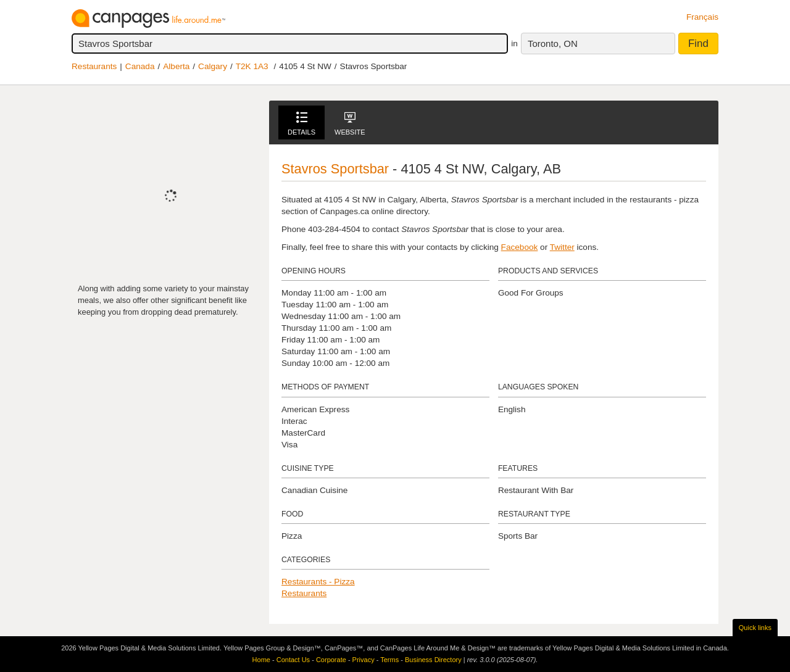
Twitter (562, 247)
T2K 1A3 (252, 66)
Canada (140, 66)
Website (350, 124)
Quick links (755, 628)
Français (702, 17)
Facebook (520, 247)
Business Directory (433, 660)
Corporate (331, 660)
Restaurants (94, 66)
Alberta (176, 66)
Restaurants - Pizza (318, 582)
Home (261, 660)
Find (698, 44)
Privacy (364, 660)
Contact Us (293, 660)
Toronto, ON (553, 44)
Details (301, 124)
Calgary (213, 66)
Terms (389, 660)
